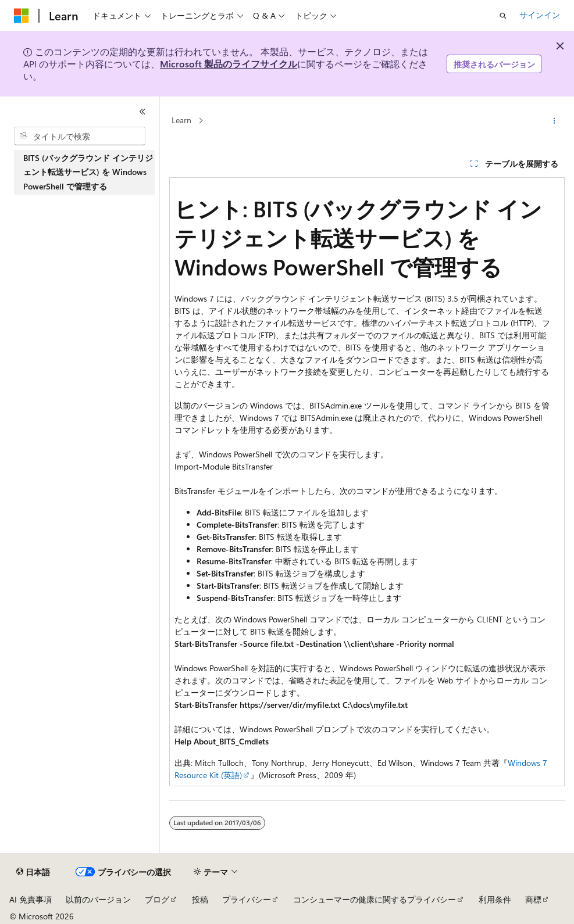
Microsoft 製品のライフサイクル (229, 64)
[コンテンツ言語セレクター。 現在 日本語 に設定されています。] (33, 872)
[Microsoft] (22, 16)
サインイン (540, 15)
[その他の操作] (555, 121)
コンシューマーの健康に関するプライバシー (375, 899)
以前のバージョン (98, 899)
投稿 (200, 899)
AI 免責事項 (31, 899)
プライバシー (247, 899)
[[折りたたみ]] (142, 112)
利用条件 (495, 899)
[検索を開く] (503, 16)
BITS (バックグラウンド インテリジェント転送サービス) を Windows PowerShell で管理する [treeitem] (88, 172)
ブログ (157, 899)
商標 (533, 899)
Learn (181, 121)
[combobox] (80, 136)
